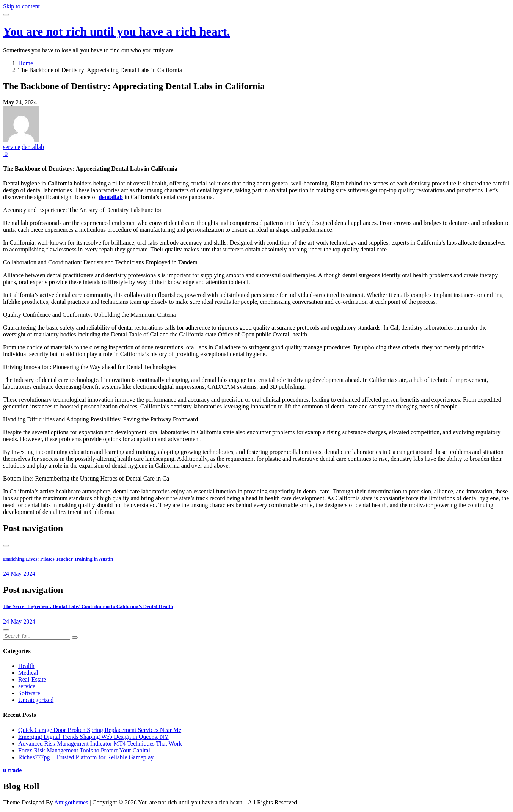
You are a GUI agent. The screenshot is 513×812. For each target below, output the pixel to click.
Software (29, 693)
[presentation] (6, 546)
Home (26, 63)
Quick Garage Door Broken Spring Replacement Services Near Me (100, 730)
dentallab (33, 147)
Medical (28, 673)
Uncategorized (36, 700)
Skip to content (21, 6)
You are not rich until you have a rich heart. (117, 31)
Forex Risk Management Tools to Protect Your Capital (84, 750)
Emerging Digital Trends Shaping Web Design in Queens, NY (93, 737)
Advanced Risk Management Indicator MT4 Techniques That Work (100, 744)
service (12, 147)
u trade (12, 770)
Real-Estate (32, 679)
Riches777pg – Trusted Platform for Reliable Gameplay (86, 757)
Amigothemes (71, 802)
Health (26, 666)
